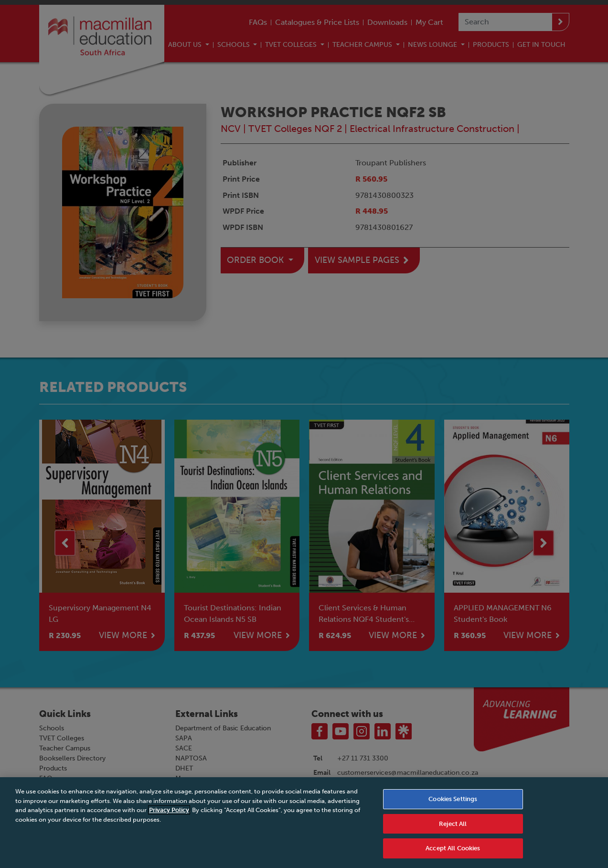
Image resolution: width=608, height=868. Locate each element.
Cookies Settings (453, 803)
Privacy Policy (169, 814)
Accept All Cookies (453, 853)
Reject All (453, 828)
